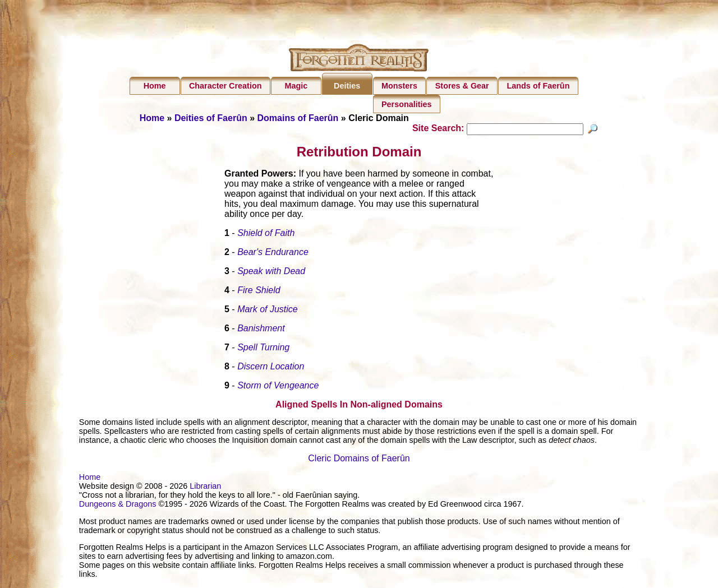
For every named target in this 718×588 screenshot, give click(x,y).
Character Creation (225, 86)
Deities (347, 86)
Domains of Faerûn (298, 118)
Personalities (407, 104)
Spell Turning (263, 349)
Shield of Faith (266, 235)
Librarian (205, 488)
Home (155, 86)
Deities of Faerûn (211, 118)
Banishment (261, 330)
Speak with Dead (271, 273)
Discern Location (271, 368)
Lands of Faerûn (538, 86)
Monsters (399, 86)
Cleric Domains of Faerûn (359, 460)
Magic (296, 86)
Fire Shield (259, 292)
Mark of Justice (268, 311)
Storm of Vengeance (278, 387)
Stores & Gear (462, 86)
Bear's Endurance (273, 254)
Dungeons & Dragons (118, 506)
